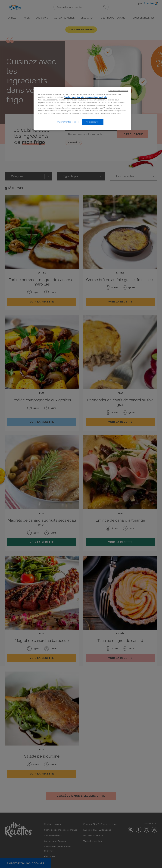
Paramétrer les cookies (68, 122)
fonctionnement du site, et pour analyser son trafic (85, 97)
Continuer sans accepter (118, 91)
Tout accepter (93, 122)
